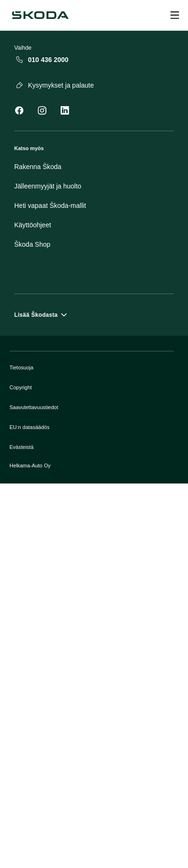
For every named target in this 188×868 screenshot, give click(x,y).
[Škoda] (40, 15)
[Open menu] (175, 15)
